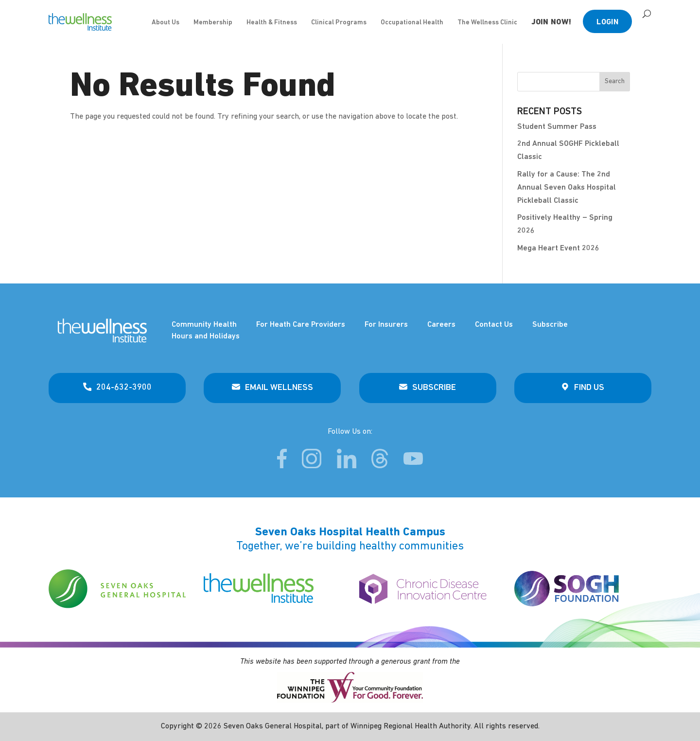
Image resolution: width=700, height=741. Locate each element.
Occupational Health (412, 23)
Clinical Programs (339, 23)
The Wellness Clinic (487, 23)
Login (607, 22)
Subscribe (550, 325)
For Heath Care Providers (301, 325)
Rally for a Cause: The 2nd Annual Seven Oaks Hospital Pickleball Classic (567, 188)
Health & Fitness (272, 23)
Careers (441, 325)
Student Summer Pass (557, 127)
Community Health (204, 325)
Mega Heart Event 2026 (558, 248)
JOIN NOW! (551, 22)
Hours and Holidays (206, 336)
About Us (166, 23)
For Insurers (386, 325)
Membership (213, 23)
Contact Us (494, 325)
